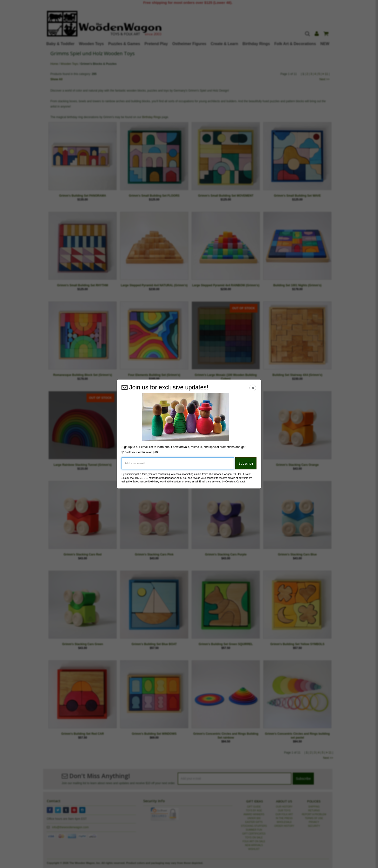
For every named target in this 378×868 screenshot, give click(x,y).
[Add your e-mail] (178, 463)
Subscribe (246, 463)
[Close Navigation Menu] (253, 388)
